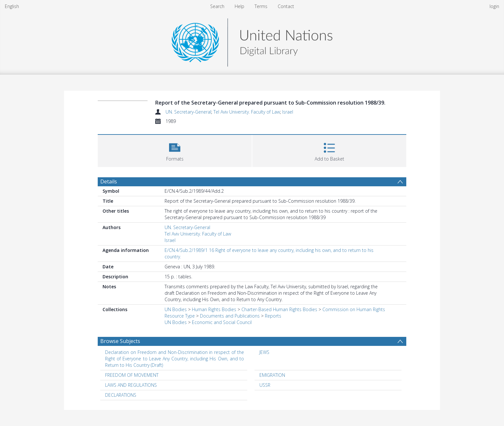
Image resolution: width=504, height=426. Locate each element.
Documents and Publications (230, 316)
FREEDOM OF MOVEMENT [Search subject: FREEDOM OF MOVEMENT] (132, 375)
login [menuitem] (494, 6)
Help (239, 6)
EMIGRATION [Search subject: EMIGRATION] (272, 375)
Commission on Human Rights (354, 309)
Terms (261, 6)
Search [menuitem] (217, 6)
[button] (175, 150)
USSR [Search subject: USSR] (265, 385)
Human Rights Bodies (214, 309)
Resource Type (180, 316)
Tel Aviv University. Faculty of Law (247, 112)
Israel (288, 112)
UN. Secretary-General (188, 112)
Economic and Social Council (222, 322)
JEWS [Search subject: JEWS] (264, 352)
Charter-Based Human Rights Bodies (279, 309)
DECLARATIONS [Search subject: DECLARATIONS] (121, 395)
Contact (286, 6)
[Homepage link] (252, 41)
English (12, 6)
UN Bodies (176, 309)
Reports (273, 316)
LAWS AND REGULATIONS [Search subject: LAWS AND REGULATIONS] (131, 385)
